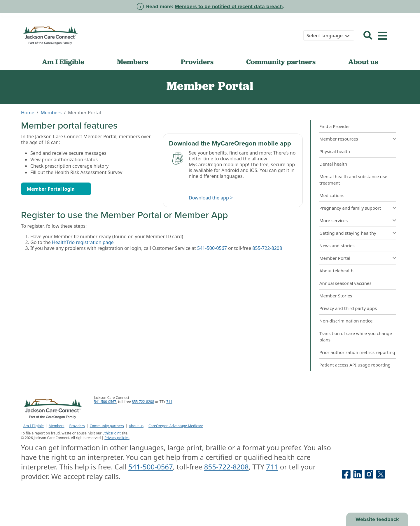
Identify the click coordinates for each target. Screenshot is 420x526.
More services (334, 220)
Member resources (339, 139)
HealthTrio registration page (83, 242)
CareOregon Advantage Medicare (176, 426)
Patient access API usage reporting (355, 365)
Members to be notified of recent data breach (229, 6)
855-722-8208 (267, 248)
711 (169, 402)
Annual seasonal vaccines (345, 283)
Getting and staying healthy (348, 233)
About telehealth (336, 271)
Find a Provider (335, 126)
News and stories (337, 246)
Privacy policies (117, 438)
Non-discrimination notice (346, 321)
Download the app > (211, 198)
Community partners (281, 62)
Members (133, 62)
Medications (332, 195)
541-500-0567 (212, 248)
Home (28, 113)
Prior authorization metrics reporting (357, 352)
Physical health (335, 151)
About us (363, 62)
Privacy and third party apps (348, 308)
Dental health (333, 164)
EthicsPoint (111, 433)
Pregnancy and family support (350, 208)
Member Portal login (51, 189)
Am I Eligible (63, 62)
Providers (197, 62)
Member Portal (335, 258)
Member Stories (336, 296)
